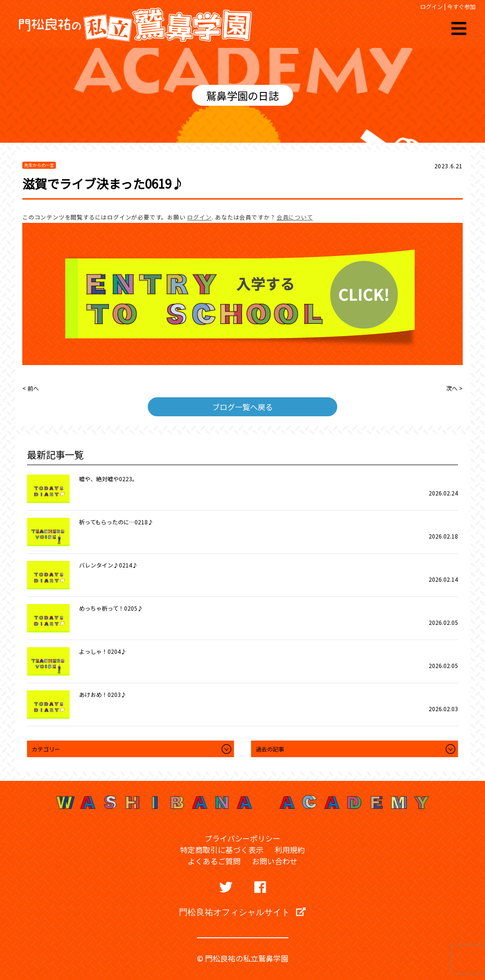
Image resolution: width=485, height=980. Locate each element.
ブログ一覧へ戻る (242, 407)
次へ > (454, 388)
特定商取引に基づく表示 (222, 850)
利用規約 (290, 850)
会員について (295, 217)
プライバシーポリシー (242, 838)
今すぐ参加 (461, 6)
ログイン (431, 6)
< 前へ (31, 388)
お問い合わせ (275, 861)
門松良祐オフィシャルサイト (242, 912)
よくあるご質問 (214, 861)
